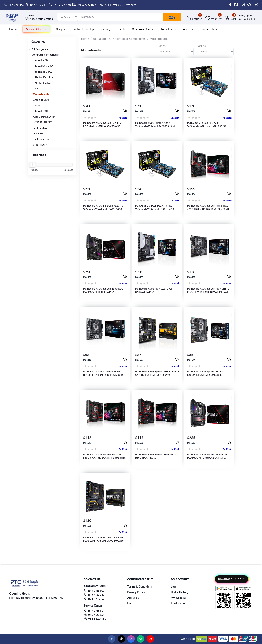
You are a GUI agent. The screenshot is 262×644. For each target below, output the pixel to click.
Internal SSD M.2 (43, 72)
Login (175, 587)
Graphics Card (41, 100)
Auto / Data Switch (44, 117)
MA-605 (139, 194)
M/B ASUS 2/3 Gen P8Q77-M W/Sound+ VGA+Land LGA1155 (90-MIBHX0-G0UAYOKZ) (207, 125)
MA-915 (139, 112)
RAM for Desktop (43, 77)
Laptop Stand (41, 128)
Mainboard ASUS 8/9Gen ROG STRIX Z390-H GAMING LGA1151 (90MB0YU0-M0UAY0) (209, 208)
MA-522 (139, 443)
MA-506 (87, 526)
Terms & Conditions (140, 587)
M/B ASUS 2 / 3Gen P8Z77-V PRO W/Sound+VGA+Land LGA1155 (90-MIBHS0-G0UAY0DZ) (155, 208)
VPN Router (40, 145)
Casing (37, 105)
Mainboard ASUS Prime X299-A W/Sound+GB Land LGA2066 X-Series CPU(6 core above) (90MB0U (156, 125)
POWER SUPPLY (42, 122)
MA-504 (191, 194)
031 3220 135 (97, 619)
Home (85, 39)
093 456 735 (96, 615)
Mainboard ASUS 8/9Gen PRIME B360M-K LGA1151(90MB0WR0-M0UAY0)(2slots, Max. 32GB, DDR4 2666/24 (206, 373)
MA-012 (87, 360)
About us (133, 598)
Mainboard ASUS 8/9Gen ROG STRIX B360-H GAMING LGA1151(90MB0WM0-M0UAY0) (156, 456)
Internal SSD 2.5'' (43, 66)
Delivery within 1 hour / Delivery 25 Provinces (106, 5)
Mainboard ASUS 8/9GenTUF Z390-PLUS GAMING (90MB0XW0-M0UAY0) (104, 539)
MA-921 (87, 112)
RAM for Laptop (42, 83)
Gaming (105, 29)
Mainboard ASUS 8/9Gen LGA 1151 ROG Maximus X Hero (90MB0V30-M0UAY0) (103, 125)
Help (130, 603)
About (189, 29)
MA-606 (87, 194)
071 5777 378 (62, 5)
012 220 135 (96, 611)
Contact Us (209, 29)
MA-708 (191, 112)
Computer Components (44, 55)
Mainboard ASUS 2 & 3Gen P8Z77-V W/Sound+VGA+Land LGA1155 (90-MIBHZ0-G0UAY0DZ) (103, 208)
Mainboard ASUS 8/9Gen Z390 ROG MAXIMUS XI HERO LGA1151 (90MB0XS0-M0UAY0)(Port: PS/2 (103, 290)
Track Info (168, 29)
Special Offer (36, 29)
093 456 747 (39, 5)
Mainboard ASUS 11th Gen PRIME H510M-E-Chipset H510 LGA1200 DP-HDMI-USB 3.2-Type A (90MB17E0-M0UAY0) (104, 373)
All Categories (38, 49)
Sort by (201, 46)
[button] (36, 29)
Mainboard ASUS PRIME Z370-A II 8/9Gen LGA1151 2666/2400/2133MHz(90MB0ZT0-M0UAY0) (155, 290)
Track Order (178, 603)
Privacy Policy (136, 592)
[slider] (33, 165)
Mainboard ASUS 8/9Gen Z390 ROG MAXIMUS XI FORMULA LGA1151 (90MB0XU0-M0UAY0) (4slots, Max (207, 456)
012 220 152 (16, 5)
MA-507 (191, 443)
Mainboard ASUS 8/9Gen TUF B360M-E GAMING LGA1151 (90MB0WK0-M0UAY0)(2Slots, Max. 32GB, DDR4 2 (157, 373)
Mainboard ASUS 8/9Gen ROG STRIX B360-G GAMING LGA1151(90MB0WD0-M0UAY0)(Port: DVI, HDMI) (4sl (105, 456)
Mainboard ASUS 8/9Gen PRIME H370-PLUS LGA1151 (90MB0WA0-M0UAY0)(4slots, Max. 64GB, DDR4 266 (209, 290)
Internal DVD (40, 111)
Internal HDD (40, 60)
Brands (121, 29)
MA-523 (87, 443)
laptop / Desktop (83, 29)
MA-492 (191, 277)
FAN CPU (38, 133)
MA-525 (191, 360)
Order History (180, 592)
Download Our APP (232, 579)
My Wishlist (178, 598)
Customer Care (143, 29)
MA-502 (87, 277)
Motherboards (41, 94)
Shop (61, 29)
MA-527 (139, 360)
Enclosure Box (41, 139)
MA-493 (139, 277)
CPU (35, 88)
